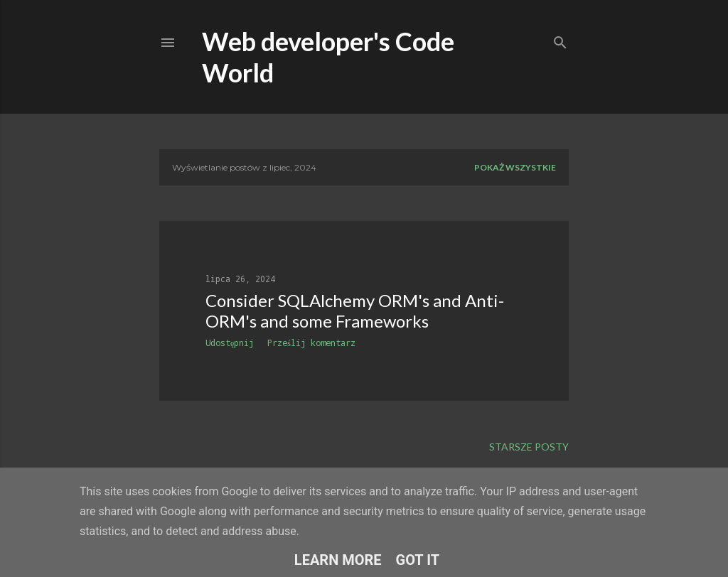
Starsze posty (529, 447)
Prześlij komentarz (311, 343)
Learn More (338, 560)
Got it (418, 560)
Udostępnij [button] (230, 343)
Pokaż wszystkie (515, 167)
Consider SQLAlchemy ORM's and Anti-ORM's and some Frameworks (355, 311)
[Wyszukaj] (560, 39)
